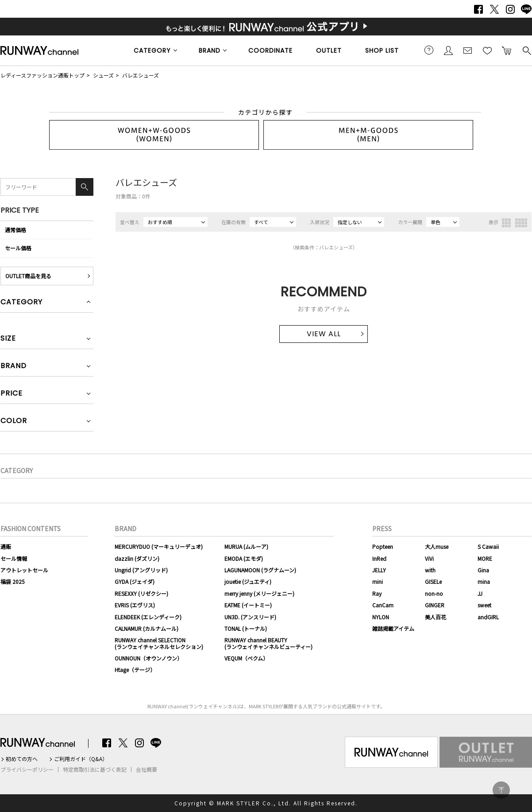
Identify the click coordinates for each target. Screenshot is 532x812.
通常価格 (15, 230)
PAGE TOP (501, 790)
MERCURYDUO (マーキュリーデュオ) (159, 546)
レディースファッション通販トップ (42, 75)
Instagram (510, 9)
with (430, 570)
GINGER (435, 605)
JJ (480, 593)
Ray (377, 593)
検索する (526, 50)
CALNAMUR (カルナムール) (146, 628)
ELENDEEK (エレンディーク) (148, 617)
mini (378, 581)
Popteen (383, 546)
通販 (6, 546)
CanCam (383, 605)
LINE (526, 9)
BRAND (210, 51)
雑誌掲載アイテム (393, 628)
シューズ (103, 75)
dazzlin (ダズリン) (137, 558)
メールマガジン (468, 50)
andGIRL (488, 617)
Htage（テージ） (135, 670)
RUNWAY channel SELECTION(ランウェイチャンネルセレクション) (159, 643)
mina (484, 581)
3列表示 (506, 223)
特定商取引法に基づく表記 (95, 769)
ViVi (429, 558)
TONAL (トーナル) (246, 628)
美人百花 (436, 617)
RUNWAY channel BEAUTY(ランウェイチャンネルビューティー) (268, 643)
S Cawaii (488, 546)
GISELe (433, 581)
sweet (484, 605)
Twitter (494, 9)
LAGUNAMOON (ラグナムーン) (260, 570)
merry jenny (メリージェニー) (259, 593)
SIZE (8, 339)
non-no (434, 593)
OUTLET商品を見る (28, 276)
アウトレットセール (24, 570)
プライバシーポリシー (27, 769)
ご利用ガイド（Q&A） (81, 759)
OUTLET (329, 51)
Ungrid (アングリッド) (141, 570)
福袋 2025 (13, 581)
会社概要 (146, 769)
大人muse (437, 546)
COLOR (14, 422)
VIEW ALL (324, 334)
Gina (483, 570)
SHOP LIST (382, 51)
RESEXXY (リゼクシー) (141, 593)
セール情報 (14, 558)
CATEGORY (152, 51)
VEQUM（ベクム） (246, 658)
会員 (448, 50)
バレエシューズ (141, 75)
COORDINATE (270, 51)
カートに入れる (507, 50)
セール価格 (18, 248)
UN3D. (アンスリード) (250, 617)
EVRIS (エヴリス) (135, 605)
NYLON (381, 617)
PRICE (12, 394)
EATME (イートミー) (248, 605)
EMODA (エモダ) (244, 558)
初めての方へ (22, 759)
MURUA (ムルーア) (246, 546)
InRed (379, 558)
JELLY (379, 570)
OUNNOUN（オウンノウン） (148, 658)
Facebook (478, 9)
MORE (485, 558)
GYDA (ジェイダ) (135, 581)
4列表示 (521, 223)
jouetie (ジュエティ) (248, 581)
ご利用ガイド (429, 50)
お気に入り (487, 50)
